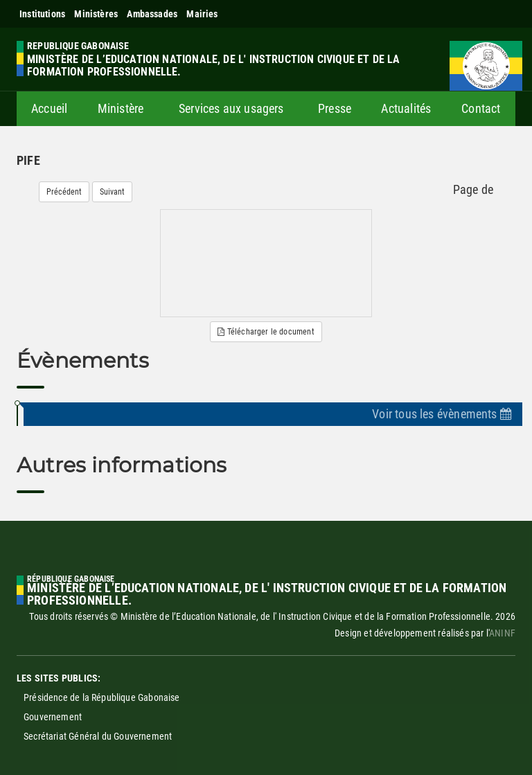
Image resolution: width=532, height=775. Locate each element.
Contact (481, 108)
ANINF (502, 633)
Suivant (112, 192)
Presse (335, 108)
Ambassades (152, 14)
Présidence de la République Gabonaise (102, 697)
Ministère (121, 108)
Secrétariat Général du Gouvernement (98, 736)
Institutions (42, 14)
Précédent (64, 192)
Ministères (96, 14)
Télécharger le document (266, 332)
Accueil (49, 108)
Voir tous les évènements (442, 414)
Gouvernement (53, 717)
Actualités (406, 108)
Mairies (202, 14)
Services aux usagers (231, 108)
